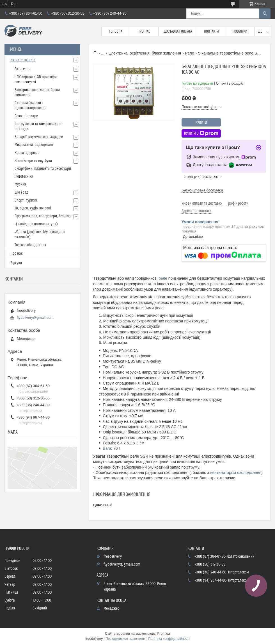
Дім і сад (21, 193)
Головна (116, 31)
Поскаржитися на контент (125, 639)
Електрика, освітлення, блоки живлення (145, 53)
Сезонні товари (26, 116)
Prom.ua (164, 634)
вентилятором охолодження (236, 473)
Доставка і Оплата (178, 31)
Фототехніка (24, 177)
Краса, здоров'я (27, 153)
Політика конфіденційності (169, 639)
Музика (20, 184)
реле (163, 278)
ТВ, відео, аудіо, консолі (33, 208)
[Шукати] (265, 13)
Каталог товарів (23, 60)
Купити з (201, 134)
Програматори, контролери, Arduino (43, 216)
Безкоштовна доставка (202, 190)
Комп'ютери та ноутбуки (33, 161)
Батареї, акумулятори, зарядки (39, 137)
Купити (201, 123)
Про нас (144, 31)
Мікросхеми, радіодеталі (34, 145)
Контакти (211, 31)
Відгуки (16, 263)
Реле (189, 53)
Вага (107, 448)
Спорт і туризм (26, 200)
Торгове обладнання (30, 245)
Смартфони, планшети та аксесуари (43, 169)
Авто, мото (22, 69)
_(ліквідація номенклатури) (36, 224)
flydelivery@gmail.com (35, 318)
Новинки (240, 31)
